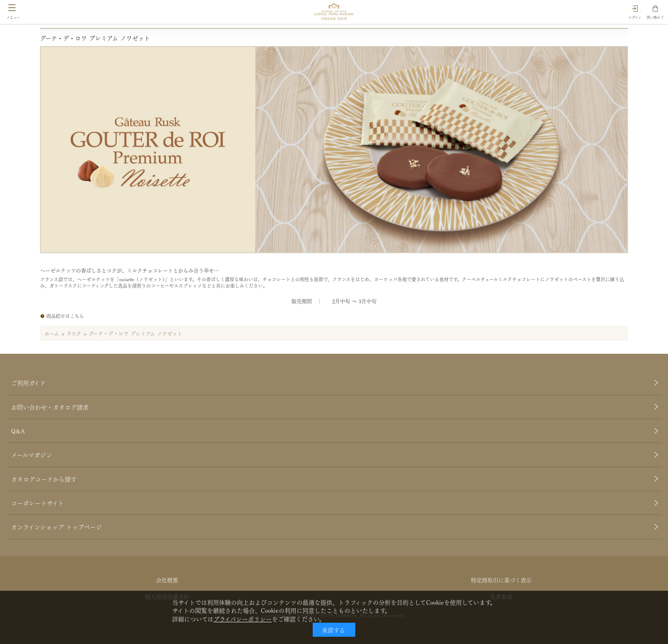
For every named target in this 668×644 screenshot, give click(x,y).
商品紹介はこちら (65, 316)
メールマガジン (32, 454)
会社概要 (167, 579)
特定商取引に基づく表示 (501, 579)
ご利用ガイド (28, 382)
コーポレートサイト (37, 502)
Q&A (18, 430)
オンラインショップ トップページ (56, 526)
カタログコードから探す (44, 479)
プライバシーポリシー (243, 618)
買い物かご (655, 17)
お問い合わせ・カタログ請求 (50, 407)
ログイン (635, 17)
